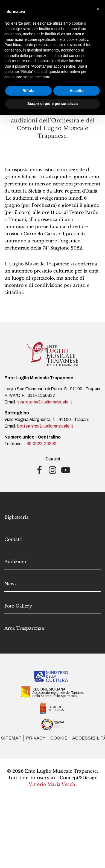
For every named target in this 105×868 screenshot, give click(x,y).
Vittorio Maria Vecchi (53, 784)
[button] (98, 9)
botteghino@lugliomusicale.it (45, 426)
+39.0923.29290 (40, 444)
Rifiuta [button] (28, 91)
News (10, 584)
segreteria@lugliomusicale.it (45, 402)
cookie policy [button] (77, 39)
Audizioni (15, 562)
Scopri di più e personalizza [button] (52, 104)
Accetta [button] (77, 91)
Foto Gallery (18, 606)
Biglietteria (17, 517)
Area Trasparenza (24, 628)
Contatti (13, 539)
